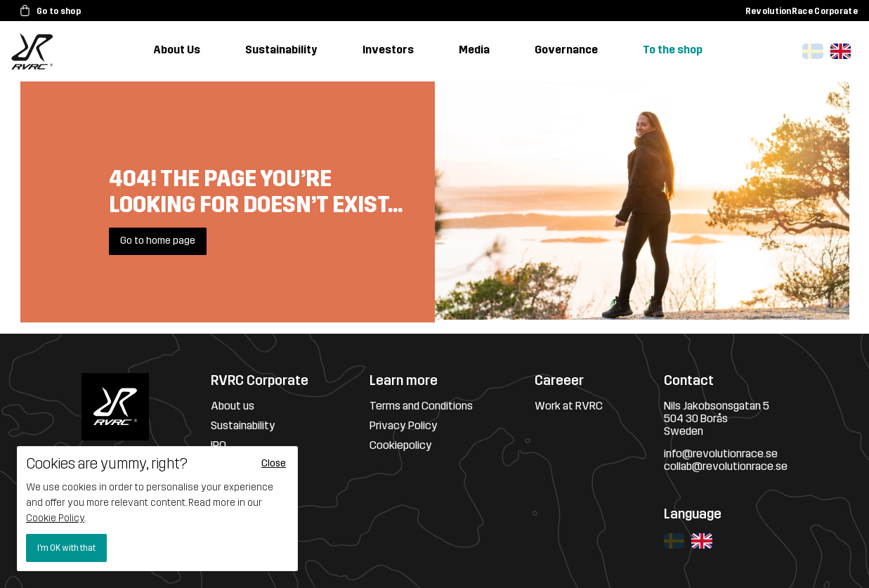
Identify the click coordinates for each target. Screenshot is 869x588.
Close (274, 464)
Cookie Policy (55, 518)
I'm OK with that (66, 548)
